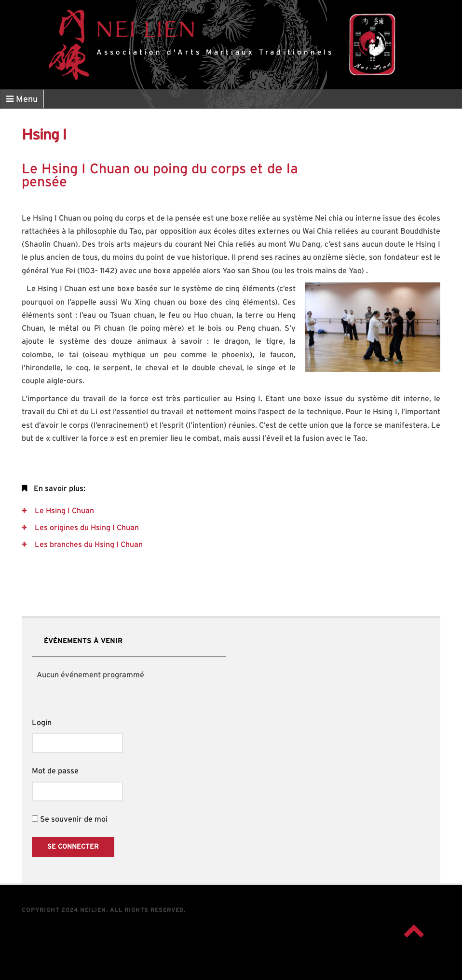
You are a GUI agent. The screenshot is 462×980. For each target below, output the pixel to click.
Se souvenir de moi (70, 819)
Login (42, 723)
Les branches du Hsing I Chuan (88, 545)
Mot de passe (55, 771)
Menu (22, 99)
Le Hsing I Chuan (63, 511)
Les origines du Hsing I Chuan (86, 528)
